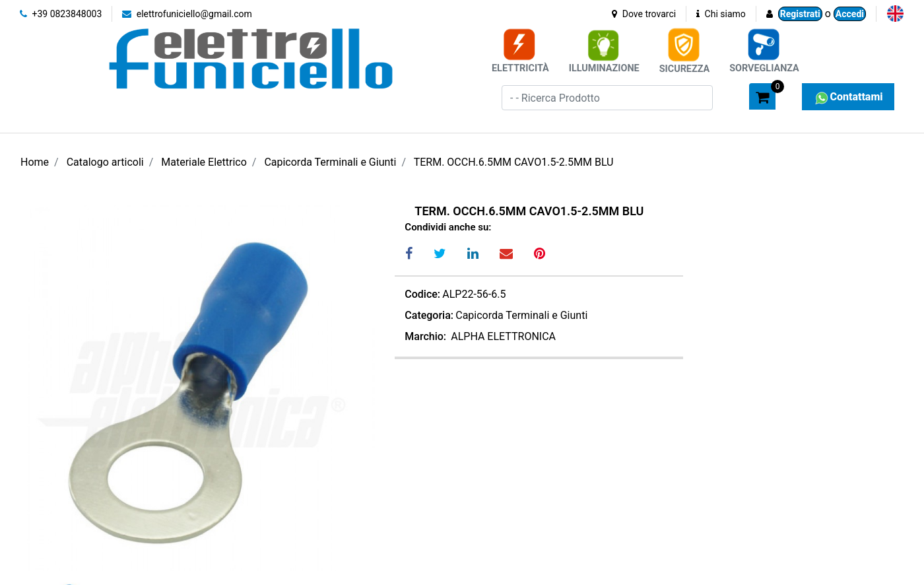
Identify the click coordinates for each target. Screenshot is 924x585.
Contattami (848, 97)
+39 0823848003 (61, 14)
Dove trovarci (644, 14)
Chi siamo (721, 14)
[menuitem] (895, 14)
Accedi (850, 14)
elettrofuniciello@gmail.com (187, 14)
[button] (733, 96)
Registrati (800, 14)
